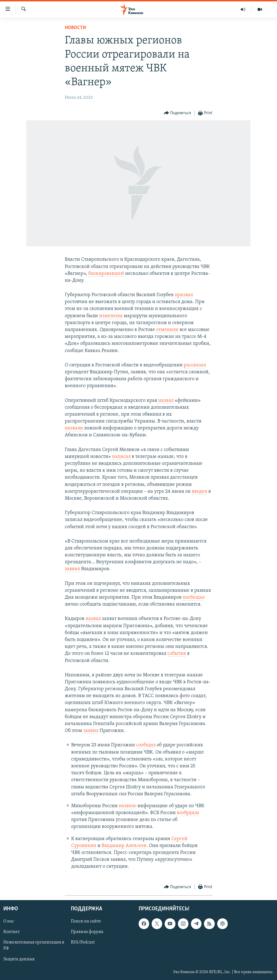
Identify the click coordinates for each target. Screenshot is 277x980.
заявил (72, 569)
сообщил (146, 745)
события (177, 654)
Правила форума (87, 932)
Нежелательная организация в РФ (34, 945)
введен (199, 492)
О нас (9, 921)
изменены (110, 316)
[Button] (178, 113)
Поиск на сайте (86, 921)
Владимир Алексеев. (125, 846)
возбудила (188, 813)
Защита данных (19, 959)
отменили (167, 330)
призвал (183, 295)
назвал (165, 401)
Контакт (11, 932)
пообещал (193, 597)
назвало (128, 806)
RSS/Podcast (83, 942)
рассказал (195, 365)
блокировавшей (106, 274)
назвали (74, 428)
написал (121, 457)
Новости (75, 28)
